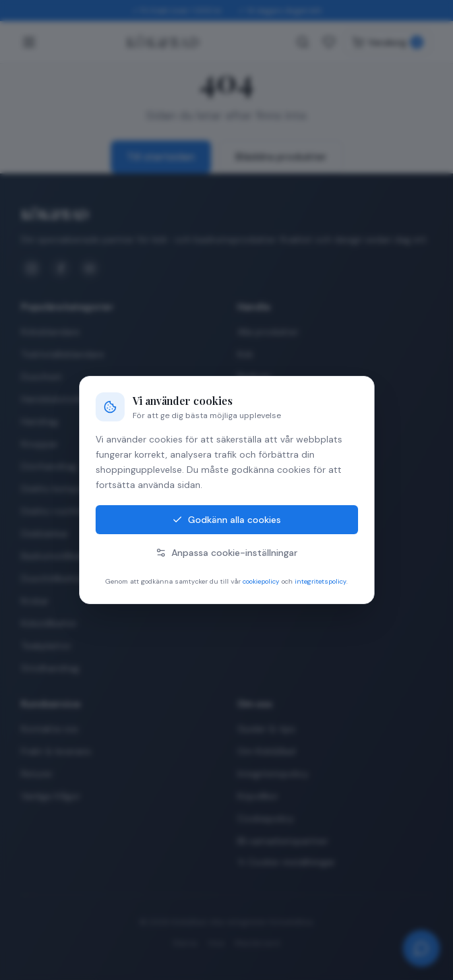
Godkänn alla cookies (226, 520)
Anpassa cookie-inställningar (226, 553)
